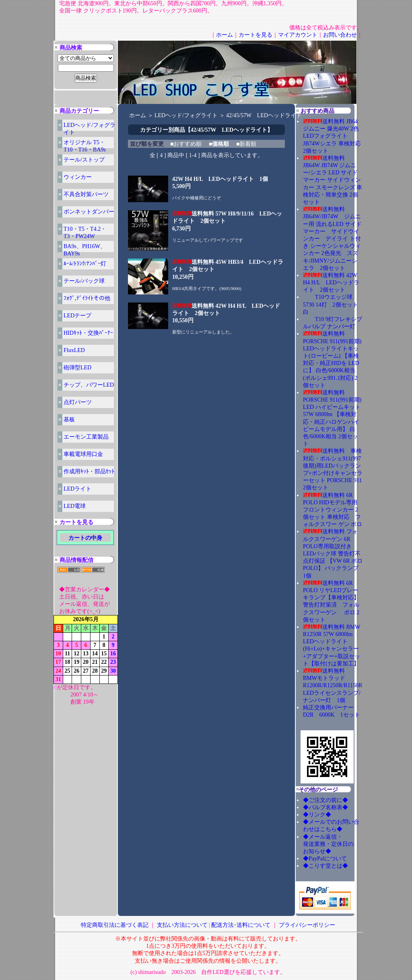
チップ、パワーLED (89, 385)
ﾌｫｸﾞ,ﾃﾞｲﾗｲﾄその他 (87, 298)
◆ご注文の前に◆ (325, 800)
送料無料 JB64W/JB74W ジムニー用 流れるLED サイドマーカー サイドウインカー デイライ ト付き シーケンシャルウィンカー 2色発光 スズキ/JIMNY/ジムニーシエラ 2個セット (332, 239)
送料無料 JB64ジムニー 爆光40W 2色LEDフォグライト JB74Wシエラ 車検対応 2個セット (332, 136)
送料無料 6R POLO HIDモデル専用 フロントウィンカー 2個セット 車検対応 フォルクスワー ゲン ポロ (333, 510)
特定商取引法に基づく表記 (115, 925)
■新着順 (246, 144)
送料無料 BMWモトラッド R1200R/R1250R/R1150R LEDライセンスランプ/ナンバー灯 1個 (333, 686)
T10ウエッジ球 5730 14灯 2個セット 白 (333, 304)
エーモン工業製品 (86, 437)
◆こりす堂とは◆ (325, 866)
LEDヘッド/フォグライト (186, 115)
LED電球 (75, 506)
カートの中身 (85, 538)
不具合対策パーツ (86, 194)
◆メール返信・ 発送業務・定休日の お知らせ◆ (337, 844)
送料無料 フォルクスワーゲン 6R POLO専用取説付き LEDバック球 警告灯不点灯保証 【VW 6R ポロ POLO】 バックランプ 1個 (334, 553)
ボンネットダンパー (89, 212)
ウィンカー (78, 177)
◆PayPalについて (325, 859)
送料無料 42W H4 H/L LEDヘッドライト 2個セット (331, 283)
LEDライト (77, 489)
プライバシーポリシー (307, 925)
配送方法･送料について (241, 925)
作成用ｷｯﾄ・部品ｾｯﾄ (89, 471)
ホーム (225, 35)
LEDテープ (77, 316)
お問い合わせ (340, 35)
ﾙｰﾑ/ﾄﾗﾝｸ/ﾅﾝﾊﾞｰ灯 (85, 264)
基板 (69, 420)
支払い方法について (182, 925)
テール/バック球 (84, 281)
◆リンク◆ (317, 815)
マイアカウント (298, 35)
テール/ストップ (84, 160)
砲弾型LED (77, 368)
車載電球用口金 (83, 454)
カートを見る (255, 35)
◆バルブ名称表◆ (325, 807)
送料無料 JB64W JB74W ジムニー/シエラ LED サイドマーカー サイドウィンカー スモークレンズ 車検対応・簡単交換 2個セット (333, 180)
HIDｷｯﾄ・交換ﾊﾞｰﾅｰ (88, 333)
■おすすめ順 (186, 144)
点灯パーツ (78, 402)
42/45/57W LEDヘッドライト (264, 115)
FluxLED (74, 350)
